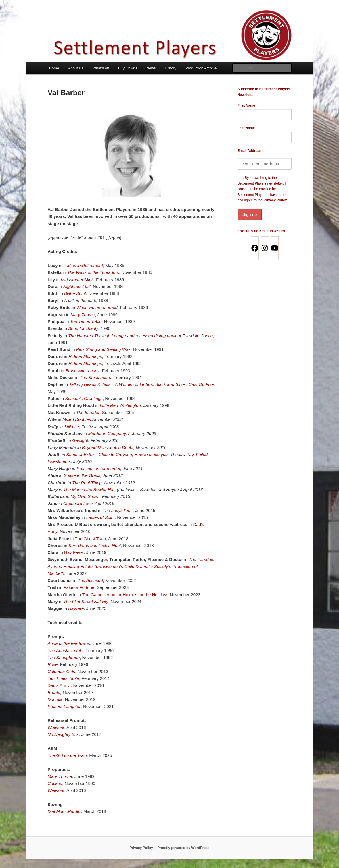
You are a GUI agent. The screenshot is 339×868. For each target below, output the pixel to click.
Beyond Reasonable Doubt (108, 447)
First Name (246, 105)
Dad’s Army (59, 685)
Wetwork (56, 727)
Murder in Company (107, 433)
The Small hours (95, 377)
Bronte (54, 692)
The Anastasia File (66, 650)
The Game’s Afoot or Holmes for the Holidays (125, 595)
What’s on (101, 68)
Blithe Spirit (75, 293)
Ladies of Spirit (100, 517)
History (171, 68)
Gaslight (80, 440)
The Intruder (88, 412)
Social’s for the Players (261, 231)
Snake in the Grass (82, 475)
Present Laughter (64, 706)
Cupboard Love (78, 503)
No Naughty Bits (63, 734)
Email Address (249, 151)
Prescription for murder (98, 468)
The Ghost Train (90, 539)
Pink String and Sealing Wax (104, 349)
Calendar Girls (62, 671)
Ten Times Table (86, 321)
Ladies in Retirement (83, 265)
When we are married (97, 307)
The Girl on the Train (67, 755)
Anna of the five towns (69, 643)
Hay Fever (74, 552)
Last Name (246, 128)
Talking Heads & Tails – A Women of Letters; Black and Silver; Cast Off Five (142, 384)
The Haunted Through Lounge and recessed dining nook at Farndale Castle (140, 336)
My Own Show (85, 496)
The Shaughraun (64, 657)
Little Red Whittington (120, 405)
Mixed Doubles (77, 419)
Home (54, 68)
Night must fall (77, 286)
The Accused (90, 580)
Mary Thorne (83, 315)
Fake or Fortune (79, 587)
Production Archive (201, 68)
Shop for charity (83, 328)
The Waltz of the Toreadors (93, 272)
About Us (76, 68)
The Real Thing (87, 483)
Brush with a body (82, 371)
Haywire (76, 608)
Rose (53, 664)
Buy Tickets (128, 68)
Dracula (55, 699)
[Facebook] (255, 248)
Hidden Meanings (85, 356)
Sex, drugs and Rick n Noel (95, 545)
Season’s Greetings (84, 398)
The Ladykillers (118, 510)
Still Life (71, 427)
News (151, 68)
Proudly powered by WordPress (183, 848)
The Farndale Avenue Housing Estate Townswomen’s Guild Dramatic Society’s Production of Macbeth (131, 567)
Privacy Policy (265, 209)
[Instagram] (264, 248)
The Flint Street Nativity (86, 601)
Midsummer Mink (77, 280)
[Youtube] (274, 248)
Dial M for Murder (64, 811)
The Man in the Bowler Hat (89, 489)
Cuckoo (55, 783)
